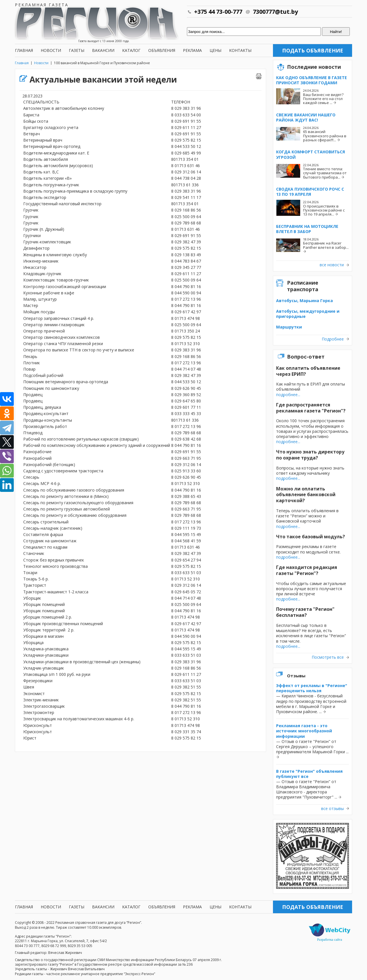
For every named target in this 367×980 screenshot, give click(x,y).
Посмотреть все (328, 657)
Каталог (131, 50)
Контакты (240, 50)
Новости (51, 50)
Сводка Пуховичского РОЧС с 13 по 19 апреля (310, 192)
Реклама (192, 50)
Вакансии (103, 50)
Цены (215, 50)
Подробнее (333, 339)
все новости (332, 265)
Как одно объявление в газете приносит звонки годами (312, 80)
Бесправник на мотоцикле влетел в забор (307, 229)
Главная (24, 50)
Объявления (162, 50)
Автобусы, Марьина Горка (304, 301)
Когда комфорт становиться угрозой (311, 154)
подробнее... (288, 395)
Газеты (77, 50)
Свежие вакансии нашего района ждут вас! (306, 117)
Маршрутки (289, 327)
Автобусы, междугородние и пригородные (308, 314)
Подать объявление (313, 50)
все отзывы (332, 809)
